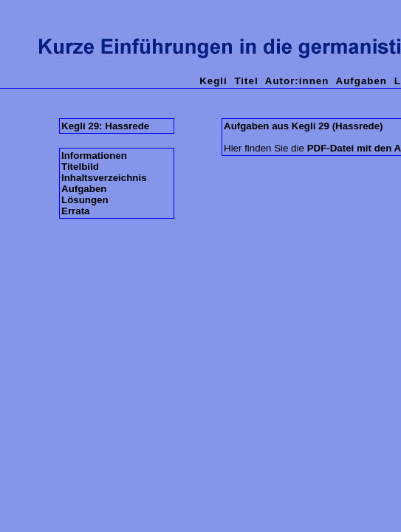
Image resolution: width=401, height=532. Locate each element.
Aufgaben (361, 81)
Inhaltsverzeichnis (104, 178)
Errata (76, 211)
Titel (246, 81)
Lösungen (85, 200)
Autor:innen (297, 81)
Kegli (213, 81)
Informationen (94, 156)
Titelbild (80, 167)
